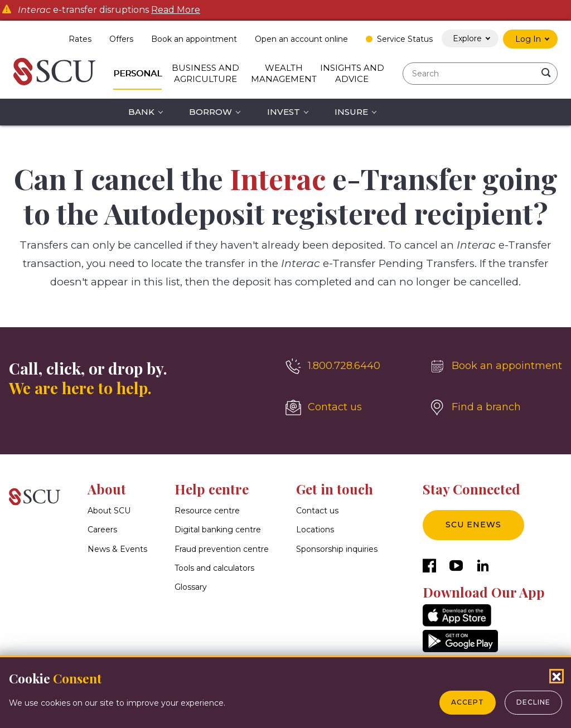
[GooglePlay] (460, 649)
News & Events (117, 549)
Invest (284, 112)
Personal (137, 73)
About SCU (109, 511)
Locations (315, 530)
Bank (141, 112)
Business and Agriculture (205, 73)
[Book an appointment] (496, 366)
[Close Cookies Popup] (557, 676)
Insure (351, 112)
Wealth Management (284, 73)
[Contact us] (349, 407)
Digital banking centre (218, 530)
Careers (102, 530)
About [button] (107, 489)
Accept (468, 702)
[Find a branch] (496, 407)
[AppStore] (457, 623)
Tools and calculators (214, 568)
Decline (533, 702)
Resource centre (207, 511)
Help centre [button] (212, 489)
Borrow (211, 112)
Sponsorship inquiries (337, 549)
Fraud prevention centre (222, 549)
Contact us (317, 511)
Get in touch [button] (335, 489)
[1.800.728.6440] (349, 366)
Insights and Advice (352, 73)
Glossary (191, 587)
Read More (176, 10)
